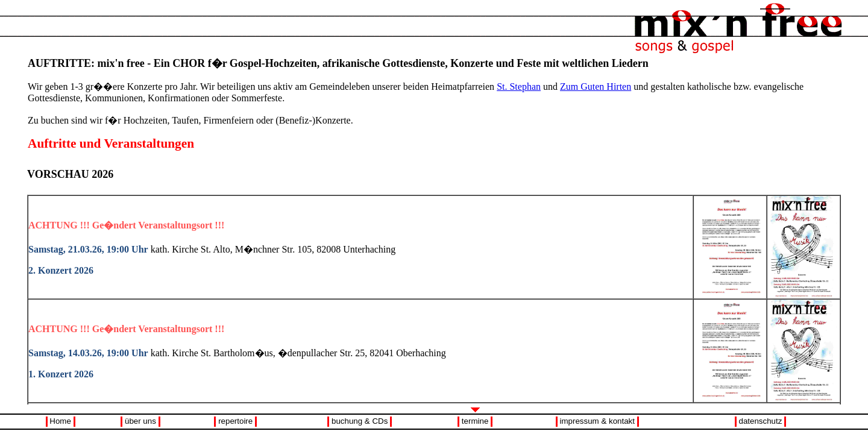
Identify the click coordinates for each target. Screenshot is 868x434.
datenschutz (761, 421)
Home (60, 421)
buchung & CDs (360, 421)
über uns (140, 421)
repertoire (235, 421)
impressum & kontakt (597, 421)
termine (475, 421)
